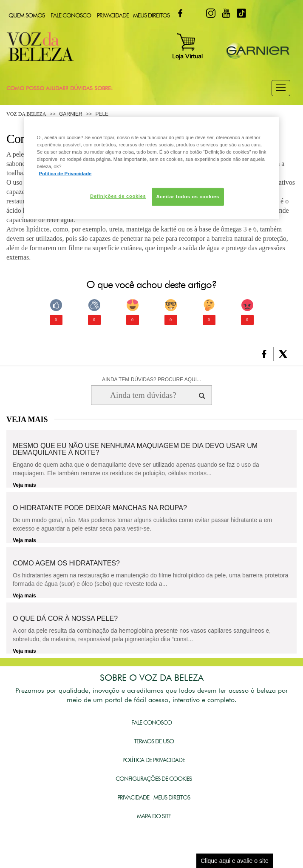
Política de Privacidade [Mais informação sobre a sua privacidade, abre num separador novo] (65, 174)
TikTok (241, 13)
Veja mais (24, 485)
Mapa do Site (154, 816)
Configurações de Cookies (154, 779)
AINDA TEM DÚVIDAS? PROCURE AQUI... (151, 380)
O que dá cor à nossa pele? (65, 619)
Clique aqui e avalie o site (235, 861)
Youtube (226, 13)
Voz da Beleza (26, 114)
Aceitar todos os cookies (188, 197)
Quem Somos (27, 15)
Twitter (195, 13)
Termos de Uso (154, 741)
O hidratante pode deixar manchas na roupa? (100, 508)
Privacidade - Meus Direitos (133, 15)
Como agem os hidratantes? (66, 563)
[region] (152, 168)
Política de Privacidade (154, 760)
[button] (281, 88)
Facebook (180, 13)
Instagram (211, 13)
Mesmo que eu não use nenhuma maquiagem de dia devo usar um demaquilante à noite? (135, 449)
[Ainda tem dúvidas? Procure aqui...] (143, 395)
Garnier (71, 114)
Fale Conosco (71, 15)
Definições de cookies (118, 196)
